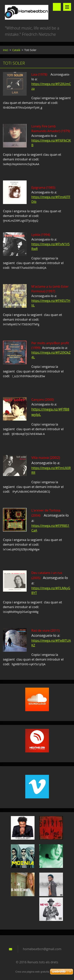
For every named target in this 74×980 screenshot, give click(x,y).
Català (16, 50)
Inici (6, 50)
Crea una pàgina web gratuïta (32, 972)
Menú (67, 7)
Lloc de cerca (57, 7)
